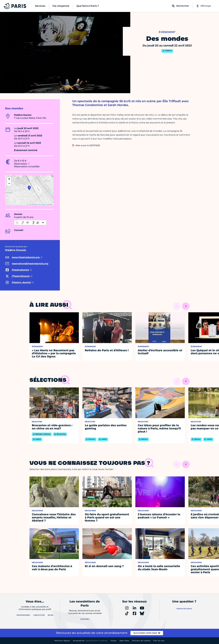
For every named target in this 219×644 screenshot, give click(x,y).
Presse (114, 641)
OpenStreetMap (43, 204)
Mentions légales (62, 641)
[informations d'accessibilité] (30, 223)
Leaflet (29, 204)
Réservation (21, 164)
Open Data (124, 641)
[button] (29, 188)
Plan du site (159, 641)
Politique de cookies (141, 641)
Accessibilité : (90, 641)
